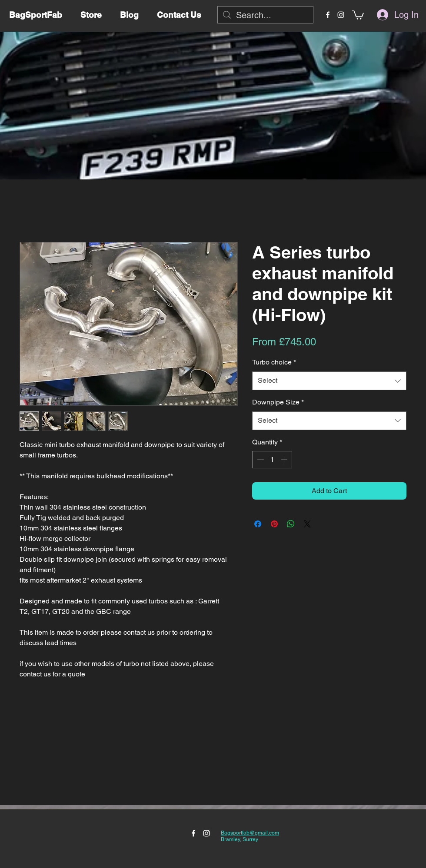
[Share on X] (307, 524)
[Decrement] (260, 460)
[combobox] (329, 381)
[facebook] (328, 15)
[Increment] (285, 460)
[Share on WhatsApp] (291, 524)
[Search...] (265, 15)
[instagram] (341, 15)
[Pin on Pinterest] (274, 524)
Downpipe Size (278, 402)
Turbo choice (274, 362)
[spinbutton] (272, 460)
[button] (358, 15)
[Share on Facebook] (258, 524)
